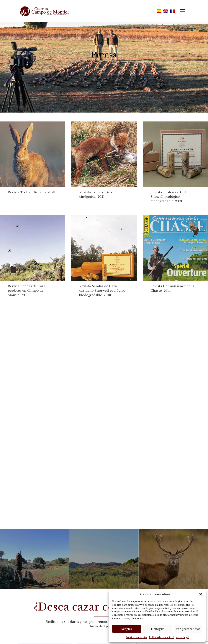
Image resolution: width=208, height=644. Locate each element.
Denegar (157, 629)
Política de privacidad (162, 637)
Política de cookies (136, 637)
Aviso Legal (182, 637)
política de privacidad (39, 621)
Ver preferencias (188, 629)
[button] (201, 594)
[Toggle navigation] (182, 11)
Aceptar (127, 629)
